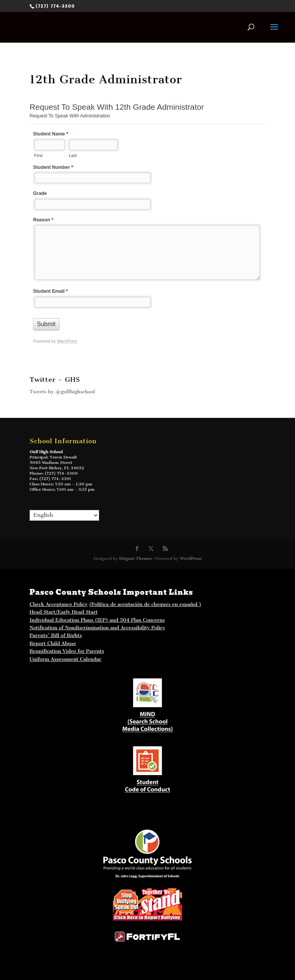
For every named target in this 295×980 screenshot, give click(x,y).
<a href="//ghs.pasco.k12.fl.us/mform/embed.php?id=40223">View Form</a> (147, 228)
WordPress (191, 558)
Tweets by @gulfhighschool (62, 392)
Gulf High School (46, 452)
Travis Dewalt (63, 457)
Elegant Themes (135, 558)
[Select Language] (64, 515)
